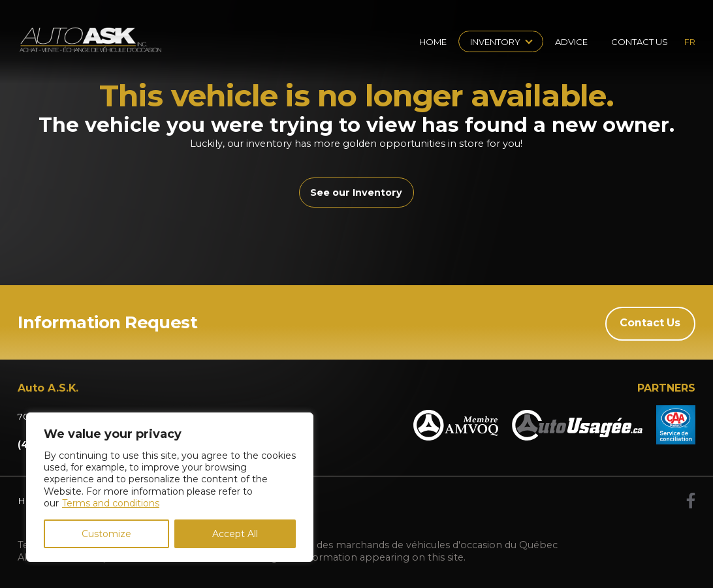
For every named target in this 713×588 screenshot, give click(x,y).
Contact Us (640, 42)
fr (690, 42)
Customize (106, 534)
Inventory (495, 42)
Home (433, 42)
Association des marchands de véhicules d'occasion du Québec (409, 544)
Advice (571, 42)
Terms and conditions (111, 503)
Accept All (235, 534)
